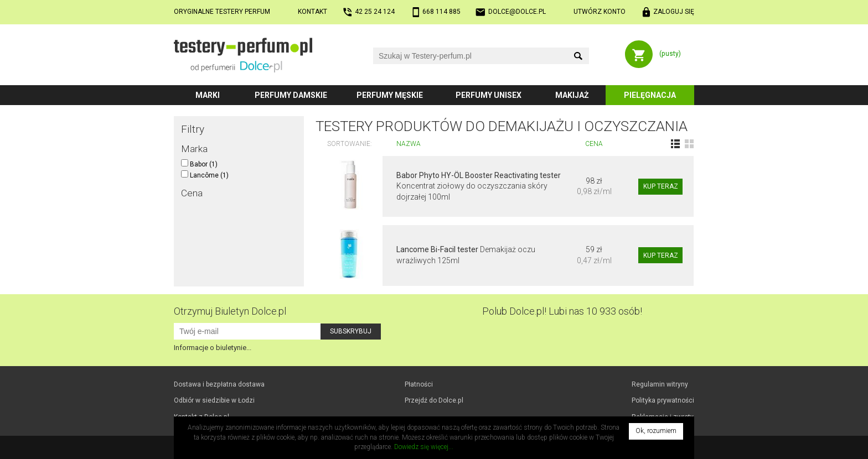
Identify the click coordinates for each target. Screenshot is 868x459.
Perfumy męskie (390, 95)
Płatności (419, 384)
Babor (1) (199, 164)
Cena (594, 144)
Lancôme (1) (205, 175)
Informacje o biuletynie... (213, 348)
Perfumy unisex (489, 95)
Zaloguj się (674, 12)
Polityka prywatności (663, 400)
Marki (208, 95)
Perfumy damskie (291, 95)
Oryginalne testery (222, 12)
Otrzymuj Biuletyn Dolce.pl (230, 311)
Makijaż (572, 95)
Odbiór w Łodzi (214, 400)
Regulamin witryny (660, 384)
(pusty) (670, 54)
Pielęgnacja (650, 95)
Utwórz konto (600, 12)
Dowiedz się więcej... (424, 447)
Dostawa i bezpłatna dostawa (219, 384)
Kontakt (312, 12)
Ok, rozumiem (656, 431)
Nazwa (409, 144)
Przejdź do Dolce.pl (434, 400)
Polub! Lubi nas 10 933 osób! (562, 311)
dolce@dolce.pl (517, 12)
